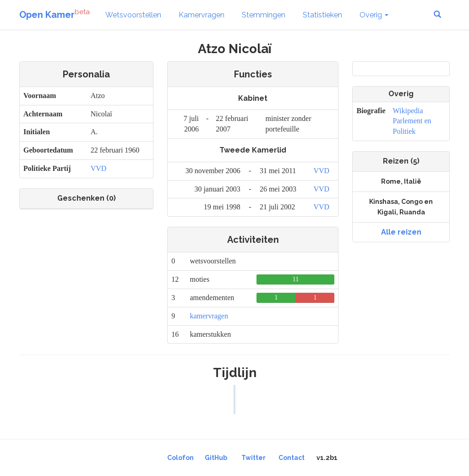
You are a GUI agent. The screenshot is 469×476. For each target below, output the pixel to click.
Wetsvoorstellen (133, 15)
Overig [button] (374, 15)
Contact (292, 458)
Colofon (180, 458)
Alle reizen (401, 232)
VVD (99, 168)
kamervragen (209, 316)
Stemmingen (264, 15)
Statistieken (322, 15)
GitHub (216, 458)
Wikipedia (408, 111)
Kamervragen (202, 15)
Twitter (254, 458)
